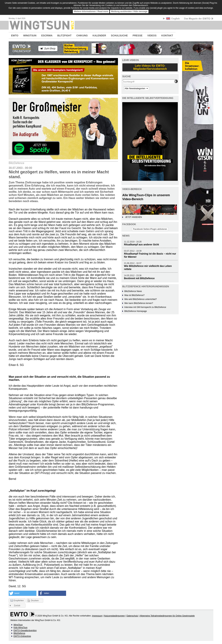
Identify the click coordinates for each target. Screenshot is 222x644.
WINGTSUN (30, 35)
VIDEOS (152, 35)
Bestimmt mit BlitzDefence (139, 278)
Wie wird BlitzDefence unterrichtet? (141, 299)
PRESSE (138, 35)
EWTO (15, 35)
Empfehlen (17, 601)
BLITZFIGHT (65, 35)
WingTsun (18, 625)
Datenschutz (132, 616)
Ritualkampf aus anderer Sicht (142, 245)
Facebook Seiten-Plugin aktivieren (150, 229)
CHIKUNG (82, 35)
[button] (23, 593)
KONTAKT (167, 35)
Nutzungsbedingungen (114, 616)
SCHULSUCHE (119, 35)
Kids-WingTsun (20, 628)
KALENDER (99, 35)
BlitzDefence (19, 633)
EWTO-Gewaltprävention (25, 630)
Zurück (17, 606)
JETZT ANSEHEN (133, 217)
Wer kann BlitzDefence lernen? (139, 303)
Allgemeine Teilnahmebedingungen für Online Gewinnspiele (167, 616)
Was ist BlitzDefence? (134, 295)
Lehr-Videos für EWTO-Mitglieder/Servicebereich (150, 67)
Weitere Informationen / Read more (91, 11)
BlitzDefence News (133, 291)
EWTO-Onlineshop (22, 636)
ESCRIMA (47, 35)
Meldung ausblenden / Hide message (129, 11)
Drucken (35, 601)
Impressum (97, 616)
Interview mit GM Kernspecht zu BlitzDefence (145, 307)
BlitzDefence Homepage (136, 311)
